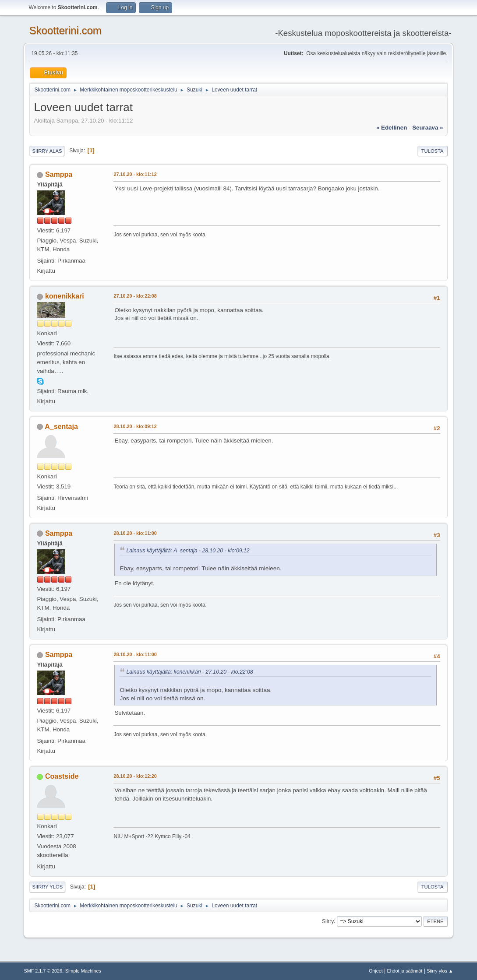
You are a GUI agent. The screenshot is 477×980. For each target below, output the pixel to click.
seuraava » (428, 128)
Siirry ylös (47, 887)
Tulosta (433, 151)
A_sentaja (61, 427)
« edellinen (392, 128)
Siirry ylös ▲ (440, 971)
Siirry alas (47, 151)
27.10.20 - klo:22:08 (135, 296)
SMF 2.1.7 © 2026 (43, 971)
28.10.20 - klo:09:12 (135, 426)
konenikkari (65, 296)
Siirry (328, 921)
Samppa (59, 174)
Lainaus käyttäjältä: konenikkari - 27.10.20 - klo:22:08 (189, 672)
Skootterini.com (65, 30)
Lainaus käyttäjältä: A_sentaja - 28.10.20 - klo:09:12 (188, 551)
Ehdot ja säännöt (405, 971)
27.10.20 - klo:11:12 (135, 174)
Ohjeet (376, 971)
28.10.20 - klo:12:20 (135, 776)
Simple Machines (83, 971)
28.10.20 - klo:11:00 (135, 533)
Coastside (62, 776)
